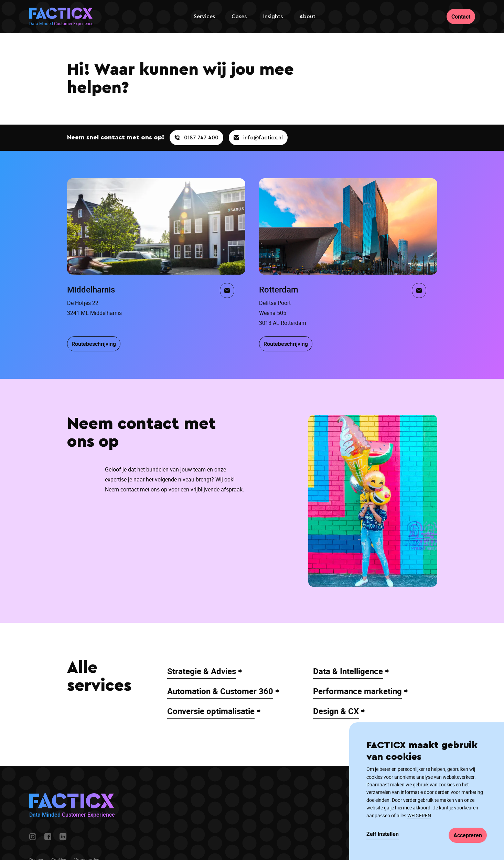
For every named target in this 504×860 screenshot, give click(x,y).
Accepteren (468, 835)
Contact (461, 17)
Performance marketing (357, 691)
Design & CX (336, 711)
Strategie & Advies (202, 671)
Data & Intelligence (348, 671)
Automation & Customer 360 (220, 691)
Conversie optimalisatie (211, 711)
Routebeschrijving (94, 344)
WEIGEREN (419, 815)
